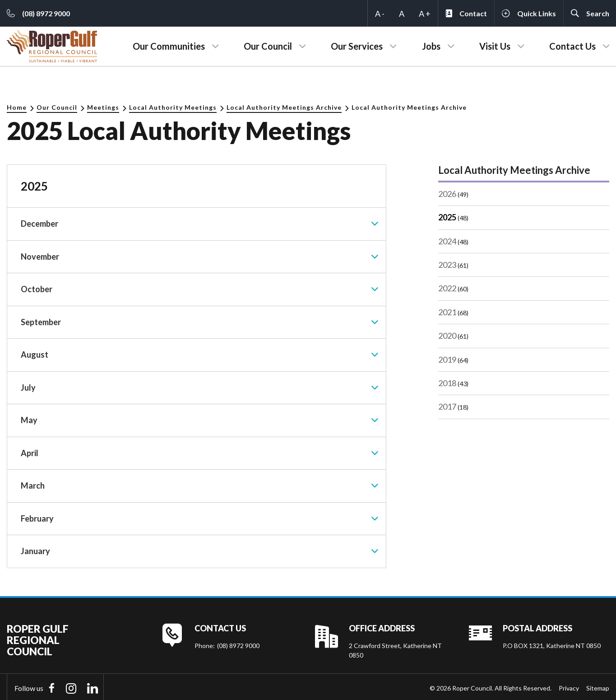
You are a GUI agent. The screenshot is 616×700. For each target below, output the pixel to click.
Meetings (103, 107)
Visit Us (495, 46)
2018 (447, 383)
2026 (447, 194)
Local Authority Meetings (173, 107)
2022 (447, 288)
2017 (447, 406)
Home (17, 107)
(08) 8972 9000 (238, 643)
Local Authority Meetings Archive (284, 107)
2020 (447, 336)
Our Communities (169, 46)
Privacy (569, 686)
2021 (447, 312)
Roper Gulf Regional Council (38, 638)
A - (380, 14)
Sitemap (598, 686)
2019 (447, 359)
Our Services (357, 46)
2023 (447, 265)
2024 (447, 241)
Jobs (431, 46)
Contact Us (572, 46)
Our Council (268, 46)
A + (425, 14)
